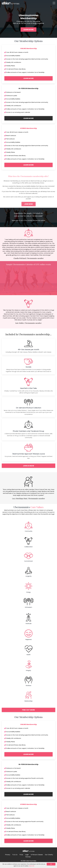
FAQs (21, 855)
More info (32, 866)
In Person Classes (37, 855)
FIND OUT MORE (28, 710)
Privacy (8, 855)
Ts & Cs (15, 855)
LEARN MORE (29, 30)
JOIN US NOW (28, 466)
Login (27, 855)
